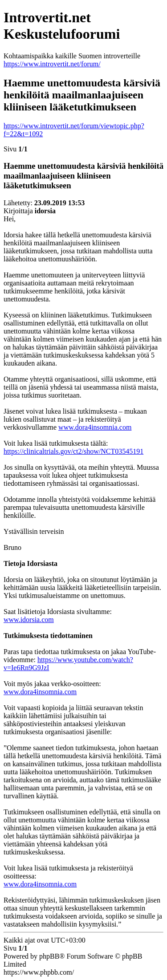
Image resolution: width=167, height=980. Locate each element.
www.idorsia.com (29, 620)
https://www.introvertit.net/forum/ (52, 64)
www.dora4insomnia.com (95, 427)
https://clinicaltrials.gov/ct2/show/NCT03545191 (73, 451)
